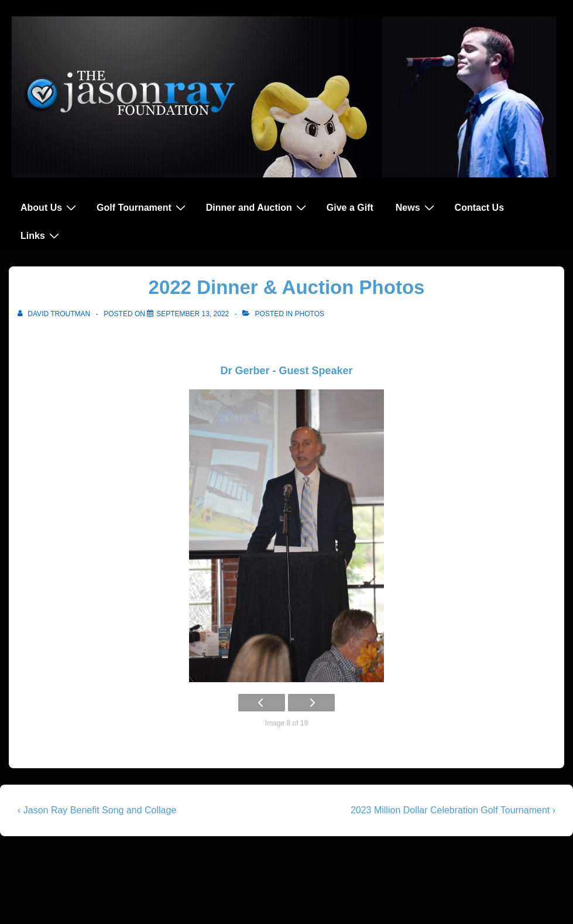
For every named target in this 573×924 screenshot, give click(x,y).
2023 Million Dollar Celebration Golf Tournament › (453, 810)
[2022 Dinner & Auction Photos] (193, 314)
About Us (50, 207)
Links (41, 235)
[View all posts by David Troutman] (55, 314)
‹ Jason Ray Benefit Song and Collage (97, 810)
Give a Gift (350, 208)
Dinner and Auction (258, 207)
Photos (310, 314)
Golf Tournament (143, 207)
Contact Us (479, 208)
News (416, 207)
